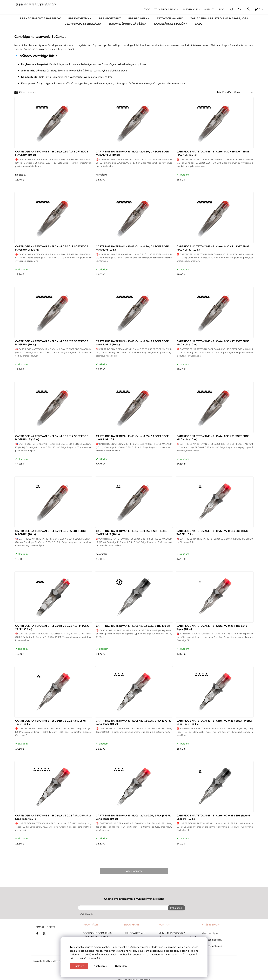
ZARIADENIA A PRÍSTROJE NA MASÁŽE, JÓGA (219, 18)
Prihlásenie (175, 908)
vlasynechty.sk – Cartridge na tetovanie (52, 45)
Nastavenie (100, 966)
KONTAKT (208, 9)
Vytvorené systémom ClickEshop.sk (134, 978)
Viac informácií (92, 958)
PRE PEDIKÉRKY (139, 18)
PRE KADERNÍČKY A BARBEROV (40, 18)
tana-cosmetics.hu (212, 938)
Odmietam (121, 966)
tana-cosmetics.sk (212, 944)
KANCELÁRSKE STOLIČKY (170, 24)
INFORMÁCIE (190, 9)
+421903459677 (175, 932)
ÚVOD (147, 9)
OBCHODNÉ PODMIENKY (98, 932)
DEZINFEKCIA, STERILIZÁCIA (83, 24)
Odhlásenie (87, 913)
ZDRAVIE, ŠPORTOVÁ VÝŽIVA (128, 24)
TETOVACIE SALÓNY (170, 18)
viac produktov (134, 871)
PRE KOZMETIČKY (80, 18)
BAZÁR (199, 24)
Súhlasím (79, 966)
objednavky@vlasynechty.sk (180, 936)
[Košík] (259, 9)
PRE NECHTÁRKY (110, 18)
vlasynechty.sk (210, 932)
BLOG (222, 9)
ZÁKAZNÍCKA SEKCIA (166, 9)
